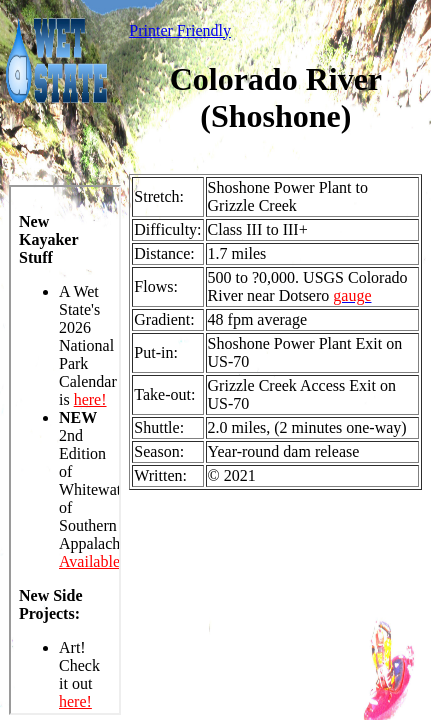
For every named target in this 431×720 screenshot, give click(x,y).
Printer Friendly (180, 30)
